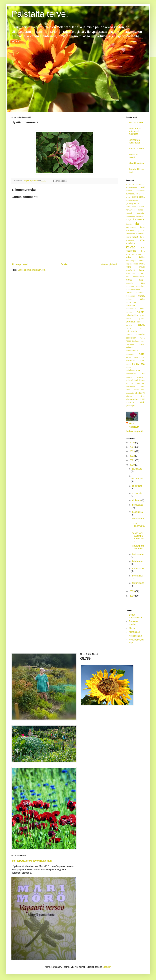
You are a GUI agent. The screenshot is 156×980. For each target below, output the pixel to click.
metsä (141, 296)
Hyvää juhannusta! (138, 526)
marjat (129, 292)
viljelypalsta (132, 399)
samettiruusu (132, 351)
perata (142, 319)
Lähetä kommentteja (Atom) (32, 270)
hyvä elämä (131, 216)
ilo (137, 224)
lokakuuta (137, 486)
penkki (129, 319)
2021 (132, 460)
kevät (130, 247)
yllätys (129, 406)
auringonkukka (132, 194)
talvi (143, 374)
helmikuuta (138, 576)
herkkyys (141, 207)
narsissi (129, 312)
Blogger (107, 967)
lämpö (142, 280)
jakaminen (131, 227)
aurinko (142, 194)
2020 (132, 465)
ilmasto (129, 224)
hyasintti (129, 213)
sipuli (142, 361)
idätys (128, 220)
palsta (141, 312)
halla (128, 207)
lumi (128, 277)
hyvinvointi (140, 213)
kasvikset (140, 234)
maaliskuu (130, 286)
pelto (142, 315)
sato (142, 354)
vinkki (142, 399)
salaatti (129, 347)
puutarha (140, 334)
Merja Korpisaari (134, 425)
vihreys (129, 396)
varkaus (136, 390)
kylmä (142, 264)
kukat (129, 257)
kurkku (142, 261)
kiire (143, 248)
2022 (132, 456)
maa (143, 283)
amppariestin (131, 187)
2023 (132, 451)
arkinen (129, 191)
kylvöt (142, 267)
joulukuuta (137, 469)
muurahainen (131, 309)
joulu (142, 227)
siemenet (131, 360)
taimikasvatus (133, 370)
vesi (143, 390)
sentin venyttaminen (135, 357)
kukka (142, 257)
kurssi (136, 264)
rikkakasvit (136, 341)
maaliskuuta (138, 569)
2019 (132, 591)
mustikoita (131, 305)
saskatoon (130, 354)
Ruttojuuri (130, 344)
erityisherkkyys (132, 200)
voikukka (130, 403)
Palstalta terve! (40, 14)
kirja (143, 251)
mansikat (140, 286)
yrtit (134, 406)
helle (134, 207)
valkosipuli (130, 387)
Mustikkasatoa (136, 163)
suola (128, 364)
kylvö (129, 267)
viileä (142, 396)
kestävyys (130, 240)
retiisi (128, 341)
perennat (130, 322)
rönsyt (142, 344)
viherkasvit (140, 393)
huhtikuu (141, 210)
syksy (136, 364)
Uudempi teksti (20, 264)
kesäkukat (131, 243)
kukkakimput (131, 261)
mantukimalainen (133, 289)
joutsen (142, 231)
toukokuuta (138, 554)
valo (143, 386)
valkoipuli (141, 383)
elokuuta (137, 500)
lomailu (142, 273)
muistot (129, 299)
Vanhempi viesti (109, 264)
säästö (129, 367)
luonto (129, 280)
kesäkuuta (137, 512)
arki (143, 187)
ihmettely (139, 219)
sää (143, 364)
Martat (132, 628)
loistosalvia (131, 273)
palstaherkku (132, 315)
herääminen (131, 210)
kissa (128, 254)
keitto (142, 237)
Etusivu (64, 264)
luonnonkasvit (139, 277)
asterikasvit (140, 191)
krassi (134, 254)
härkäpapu (140, 216)
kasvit (128, 237)
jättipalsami (131, 234)
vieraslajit (130, 393)
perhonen (141, 322)
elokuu (135, 197)
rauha (142, 338)
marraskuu (140, 293)
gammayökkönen (133, 203)
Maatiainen (134, 632)
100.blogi (130, 184)
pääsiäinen (131, 338)
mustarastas (131, 302)
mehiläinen (130, 296)
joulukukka (131, 231)
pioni (142, 328)
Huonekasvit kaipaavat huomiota (135, 131)
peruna (141, 325)
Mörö (142, 309)
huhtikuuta (137, 561)
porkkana (130, 335)
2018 (132, 596)
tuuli (136, 380)
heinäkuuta (138, 505)
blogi (128, 197)
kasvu (135, 237)
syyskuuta (137, 493)
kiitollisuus (131, 251)
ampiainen (140, 184)
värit (142, 402)
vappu (129, 390)
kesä (142, 240)
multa (142, 299)
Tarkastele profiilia (135, 431)
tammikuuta (138, 583)
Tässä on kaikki (137, 149)
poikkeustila (131, 331)
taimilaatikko (131, 374)
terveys (129, 377)
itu (144, 224)
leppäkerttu (131, 270)
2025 (132, 443)
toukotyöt (130, 380)
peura (128, 328)
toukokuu (141, 377)
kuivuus (141, 254)
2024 (132, 447)
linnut (142, 270)
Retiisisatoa (138, 519)
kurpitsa (129, 264)
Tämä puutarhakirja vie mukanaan (31, 861)
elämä (142, 197)
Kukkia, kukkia (136, 122)
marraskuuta (137, 479)
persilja (129, 325)
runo (143, 341)
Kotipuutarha (135, 636)
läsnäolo (130, 283)
